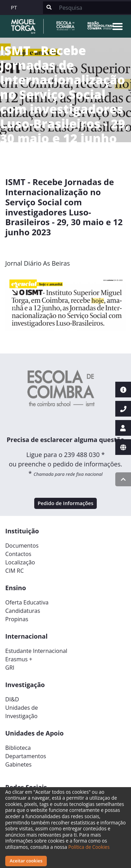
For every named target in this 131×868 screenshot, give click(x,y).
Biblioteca (18, 748)
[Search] (93, 8)
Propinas (17, 619)
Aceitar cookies (26, 861)
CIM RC (14, 571)
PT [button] (14, 7)
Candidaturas (23, 611)
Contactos (18, 554)
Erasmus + (19, 659)
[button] (14, 307)
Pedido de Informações (66, 503)
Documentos (22, 546)
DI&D (12, 699)
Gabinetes (18, 764)
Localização (20, 562)
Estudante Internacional (36, 651)
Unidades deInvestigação (22, 712)
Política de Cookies (89, 847)
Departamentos (26, 756)
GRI (10, 668)
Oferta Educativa (27, 602)
